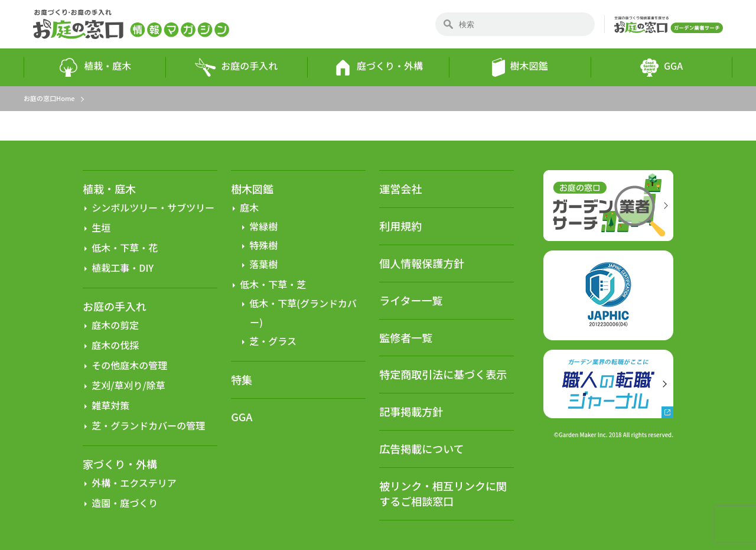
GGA (661, 67)
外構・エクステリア (134, 483)
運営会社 (400, 188)
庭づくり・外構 (378, 67)
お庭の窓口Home (49, 98)
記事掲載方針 (411, 411)
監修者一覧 (406, 337)
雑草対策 (110, 405)
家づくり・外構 (120, 464)
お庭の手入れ (236, 67)
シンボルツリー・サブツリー (153, 207)
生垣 (101, 227)
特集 (242, 380)
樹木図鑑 (520, 67)
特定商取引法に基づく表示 (443, 374)
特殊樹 (263, 245)
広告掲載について (421, 448)
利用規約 (400, 226)
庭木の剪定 (115, 325)
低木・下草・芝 (273, 284)
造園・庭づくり (125, 503)
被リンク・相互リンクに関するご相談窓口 (443, 493)
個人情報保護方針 (422, 263)
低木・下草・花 (125, 248)
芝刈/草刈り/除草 (128, 385)
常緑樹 (263, 226)
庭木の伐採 (115, 345)
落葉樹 (263, 264)
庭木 (249, 207)
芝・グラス (273, 341)
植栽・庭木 (94, 67)
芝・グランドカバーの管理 (148, 425)
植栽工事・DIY (123, 268)
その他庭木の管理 (129, 365)
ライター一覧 (411, 300)
